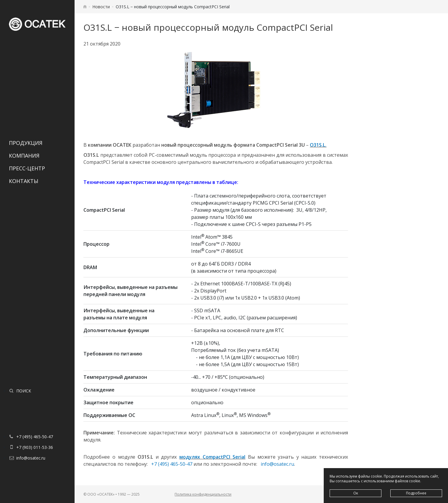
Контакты (24, 181)
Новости (101, 7)
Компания (24, 156)
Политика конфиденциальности (203, 494)
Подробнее (416, 493)
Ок (356, 493)
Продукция (26, 143)
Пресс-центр (27, 168)
